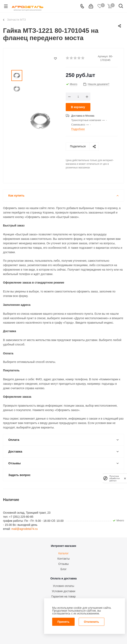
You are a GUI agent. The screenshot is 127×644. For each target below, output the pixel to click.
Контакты (63, 559)
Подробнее (78, 129)
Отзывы (63, 564)
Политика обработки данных (115, 478)
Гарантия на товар (63, 596)
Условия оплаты (63, 586)
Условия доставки (63, 591)
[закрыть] (125, 478)
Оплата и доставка (63, 578)
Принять (63, 622)
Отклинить (92, 622)
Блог (63, 569)
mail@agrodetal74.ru (24, 529)
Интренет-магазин (63, 546)
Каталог (64, 553)
